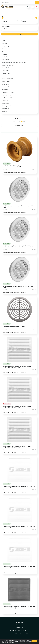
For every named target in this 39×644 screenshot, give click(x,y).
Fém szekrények (6, 46)
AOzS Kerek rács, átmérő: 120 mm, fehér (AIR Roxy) (18, 246)
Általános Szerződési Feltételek (19, 633)
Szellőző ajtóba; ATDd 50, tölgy (12, 166)
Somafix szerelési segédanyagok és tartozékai (14, 62)
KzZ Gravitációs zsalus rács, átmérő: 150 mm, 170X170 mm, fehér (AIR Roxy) (19, 487)
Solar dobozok (6, 60)
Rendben (34, 641)
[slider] (3, 18)
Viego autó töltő (6, 68)
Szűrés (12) (19, 34)
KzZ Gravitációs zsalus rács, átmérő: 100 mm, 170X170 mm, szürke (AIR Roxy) (19, 607)
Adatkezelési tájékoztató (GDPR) (20, 630)
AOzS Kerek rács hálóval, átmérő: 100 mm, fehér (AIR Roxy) (18, 207)
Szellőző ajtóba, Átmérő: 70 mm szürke (14, 326)
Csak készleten (7, 29)
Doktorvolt (5, 43)
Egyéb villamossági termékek (9, 98)
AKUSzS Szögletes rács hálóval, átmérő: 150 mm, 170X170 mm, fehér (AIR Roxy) (17, 367)
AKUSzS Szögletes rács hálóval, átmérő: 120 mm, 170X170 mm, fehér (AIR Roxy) (17, 407)
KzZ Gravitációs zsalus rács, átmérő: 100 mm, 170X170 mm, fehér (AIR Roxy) (19, 567)
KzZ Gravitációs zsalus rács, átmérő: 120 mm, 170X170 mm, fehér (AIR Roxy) (19, 527)
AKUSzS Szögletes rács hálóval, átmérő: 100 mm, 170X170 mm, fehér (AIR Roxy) (17, 447)
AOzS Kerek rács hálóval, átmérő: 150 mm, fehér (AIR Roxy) (18, 287)
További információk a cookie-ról (8, 642)
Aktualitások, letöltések (20, 625)
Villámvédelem (5, 71)
